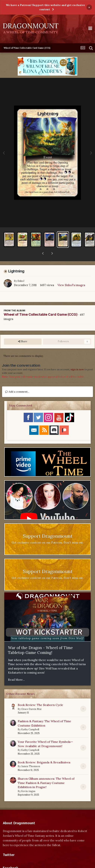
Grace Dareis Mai (31, 699)
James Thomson (31, 757)
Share (23, 332)
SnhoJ (21, 271)
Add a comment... (17, 382)
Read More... (16, 670)
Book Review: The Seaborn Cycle (40, 695)
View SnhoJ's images (71, 275)
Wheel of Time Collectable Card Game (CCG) (41, 305)
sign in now (77, 360)
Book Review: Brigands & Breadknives (44, 753)
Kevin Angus (28, 781)
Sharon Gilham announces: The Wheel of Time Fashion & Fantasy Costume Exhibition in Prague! (46, 773)
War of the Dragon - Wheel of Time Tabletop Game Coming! (40, 640)
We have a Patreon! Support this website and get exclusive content (45, 7)
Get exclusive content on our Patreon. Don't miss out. (48, 533)
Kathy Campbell (30, 720)
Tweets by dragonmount (19, 852)
